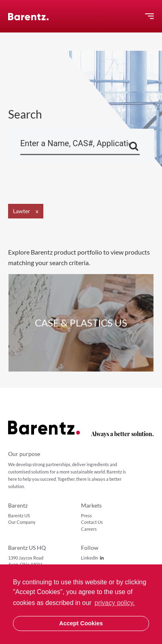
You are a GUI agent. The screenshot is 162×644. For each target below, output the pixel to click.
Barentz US (19, 515)
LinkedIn (92, 558)
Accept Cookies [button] (81, 623)
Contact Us (92, 522)
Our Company (22, 522)
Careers (89, 529)
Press (86, 515)
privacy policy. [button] (115, 603)
